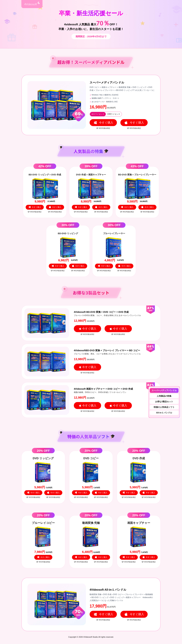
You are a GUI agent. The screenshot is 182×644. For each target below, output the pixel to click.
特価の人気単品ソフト (164, 407)
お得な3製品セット (164, 402)
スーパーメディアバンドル (164, 390)
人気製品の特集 (164, 396)
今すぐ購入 (103, 123)
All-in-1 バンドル (164, 413)
